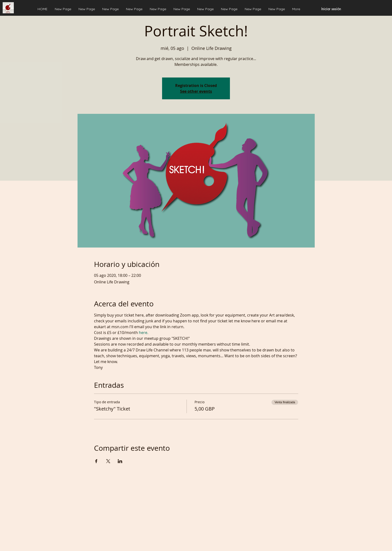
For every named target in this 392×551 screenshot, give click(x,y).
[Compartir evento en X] (108, 461)
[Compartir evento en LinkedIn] (120, 461)
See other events (196, 91)
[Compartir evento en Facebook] (96, 461)
